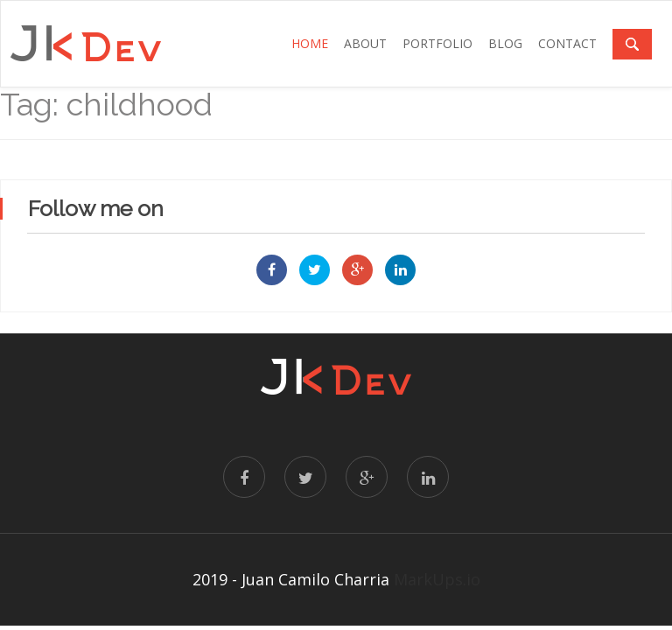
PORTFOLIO (437, 43)
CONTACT (567, 43)
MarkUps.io (437, 579)
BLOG (505, 43)
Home (310, 43)
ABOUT (365, 43)
